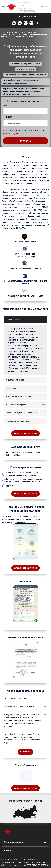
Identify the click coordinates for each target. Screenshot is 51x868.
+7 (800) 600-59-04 (28, 17)
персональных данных (11, 134)
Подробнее (25, 752)
